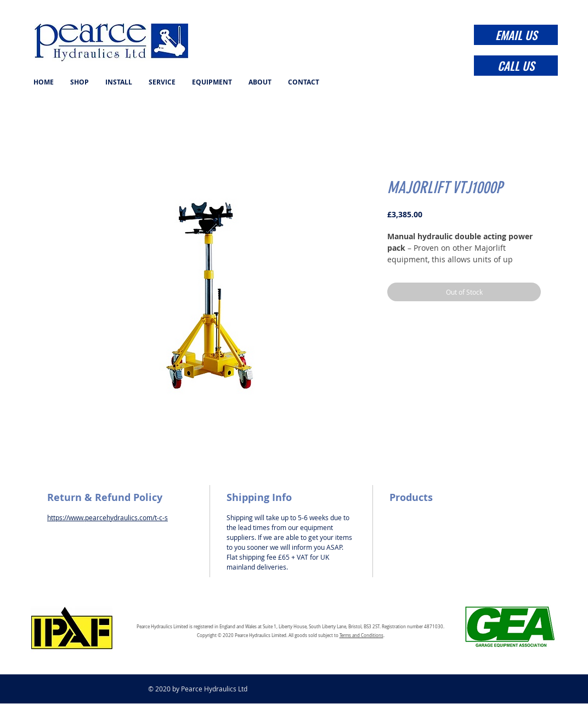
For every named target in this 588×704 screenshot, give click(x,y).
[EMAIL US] (516, 35)
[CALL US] (516, 66)
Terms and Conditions (361, 635)
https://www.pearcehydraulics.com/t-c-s (108, 517)
